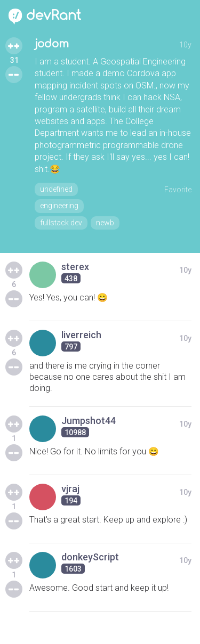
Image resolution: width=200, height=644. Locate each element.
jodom (52, 44)
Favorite (178, 190)
